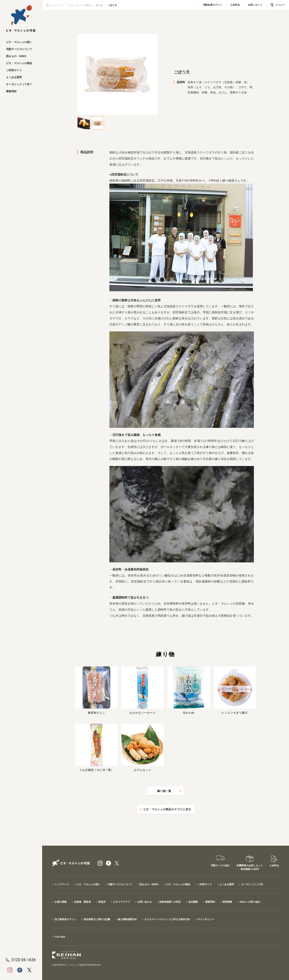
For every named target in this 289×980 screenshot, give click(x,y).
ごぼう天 (112, 5)
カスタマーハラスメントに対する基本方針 (167, 919)
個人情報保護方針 (127, 919)
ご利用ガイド (14, 70)
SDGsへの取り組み (250, 902)
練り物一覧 (164, 791)
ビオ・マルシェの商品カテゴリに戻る (167, 809)
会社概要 (193, 902)
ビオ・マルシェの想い (19, 42)
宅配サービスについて (19, 49)
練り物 (99, 5)
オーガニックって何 (252, 884)
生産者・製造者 (82, 902)
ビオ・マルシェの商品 (19, 63)
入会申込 (235, 5)
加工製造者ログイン (65, 919)
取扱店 (102, 902)
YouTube (60, 937)
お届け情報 (61, 902)
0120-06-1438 (24, 960)
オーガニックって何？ (19, 84)
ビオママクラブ (121, 902)
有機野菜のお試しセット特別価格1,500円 (250, 867)
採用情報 (227, 902)
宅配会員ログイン (213, 5)
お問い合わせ (144, 902)
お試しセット (255, 5)
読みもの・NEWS (16, 56)
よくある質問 (14, 77)
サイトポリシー (206, 919)
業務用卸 (11, 91)
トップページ (57, 5)
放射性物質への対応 (170, 902)
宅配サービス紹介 (220, 866)
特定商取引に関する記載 (97, 919)
